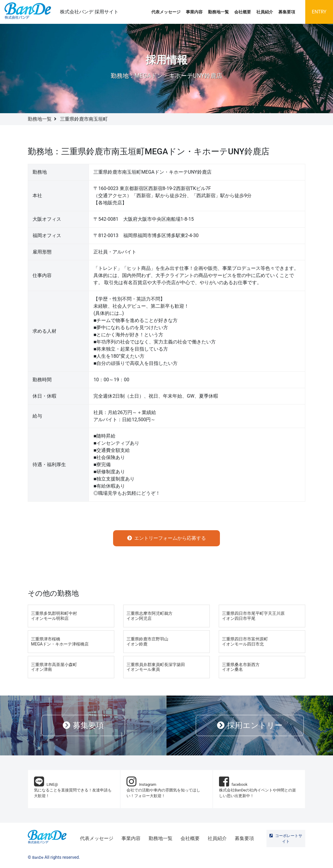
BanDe (38, 857)
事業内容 (194, 12)
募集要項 (287, 12)
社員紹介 (265, 12)
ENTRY (319, 12)
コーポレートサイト (286, 839)
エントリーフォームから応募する (166, 538)
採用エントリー (250, 725)
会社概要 (243, 12)
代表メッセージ (166, 12)
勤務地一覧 (218, 12)
